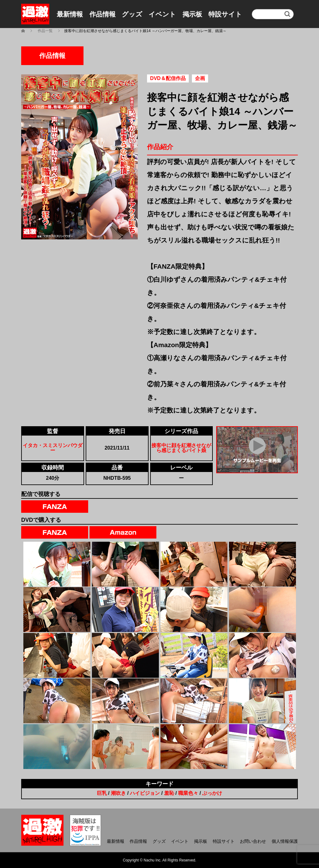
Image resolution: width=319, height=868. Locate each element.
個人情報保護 (285, 841)
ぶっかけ (212, 793)
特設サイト (225, 14)
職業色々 (188, 793)
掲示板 (192, 14)
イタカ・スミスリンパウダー (53, 448)
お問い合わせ (253, 841)
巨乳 (102, 793)
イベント (162, 14)
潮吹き (118, 793)
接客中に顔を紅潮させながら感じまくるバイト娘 (181, 448)
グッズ (132, 14)
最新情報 (70, 14)
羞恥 (169, 793)
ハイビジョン (145, 793)
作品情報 (102, 14)
